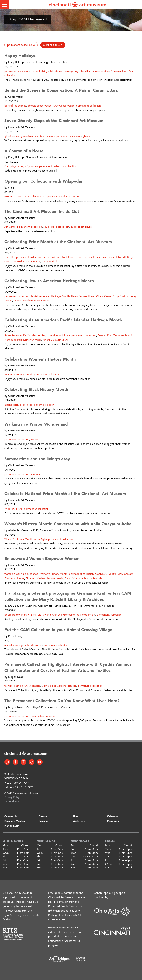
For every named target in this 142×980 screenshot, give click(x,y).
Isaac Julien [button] (108, 257)
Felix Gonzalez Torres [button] (88, 257)
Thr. (5, 857)
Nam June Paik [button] (13, 340)
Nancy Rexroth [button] (93, 578)
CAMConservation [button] (64, 106)
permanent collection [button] (17, 71)
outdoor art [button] (62, 227)
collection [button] (10, 76)
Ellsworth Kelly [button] (124, 257)
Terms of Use (12, 801)
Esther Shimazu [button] (32, 340)
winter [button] (34, 71)
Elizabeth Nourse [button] (14, 578)
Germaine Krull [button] (13, 262)
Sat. (5, 864)
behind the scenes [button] (15, 106)
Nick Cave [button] (68, 257)
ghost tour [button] (27, 136)
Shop (76, 817)
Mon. (6, 846)
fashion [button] (9, 686)
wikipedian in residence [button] (57, 197)
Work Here (79, 821)
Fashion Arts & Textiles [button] (27, 686)
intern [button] (75, 197)
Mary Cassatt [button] (125, 574)
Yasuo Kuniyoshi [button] (122, 335)
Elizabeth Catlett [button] (35, 578)
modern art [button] (89, 615)
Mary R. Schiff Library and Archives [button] (41, 615)
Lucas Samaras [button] (32, 262)
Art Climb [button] (10, 227)
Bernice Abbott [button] (52, 257)
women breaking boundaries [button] (21, 574)
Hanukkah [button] (86, 71)
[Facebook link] (15, 762)
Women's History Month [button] (18, 375)
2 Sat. (110, 864)
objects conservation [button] (40, 106)
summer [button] (35, 474)
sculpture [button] (49, 227)
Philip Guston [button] (120, 296)
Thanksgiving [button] (71, 71)
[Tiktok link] (32, 762)
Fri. (4, 860)
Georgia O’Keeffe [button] (106, 574)
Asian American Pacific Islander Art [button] (25, 335)
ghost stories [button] (12, 136)
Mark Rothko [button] (42, 301)
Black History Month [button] (16, 405)
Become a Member (15, 821)
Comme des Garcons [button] (54, 686)
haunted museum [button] (45, 136)
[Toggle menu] (5, 5)
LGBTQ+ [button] (10, 257)
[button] (21, 45)
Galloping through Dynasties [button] (21, 166)
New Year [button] (128, 71)
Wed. (6, 853)
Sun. (5, 868)
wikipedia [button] (10, 197)
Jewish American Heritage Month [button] (50, 296)
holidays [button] (44, 71)
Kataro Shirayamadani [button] (55, 340)
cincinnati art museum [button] (43, 716)
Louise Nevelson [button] (23, 301)
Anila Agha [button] (40, 539)
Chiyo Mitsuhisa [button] (74, 578)
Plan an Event (12, 826)
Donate (43, 817)
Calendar (44, 821)
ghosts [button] (87, 136)
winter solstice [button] (101, 71)
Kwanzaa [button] (116, 71)
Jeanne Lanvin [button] (55, 578)
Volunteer (112, 817)
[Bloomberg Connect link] (7, 762)
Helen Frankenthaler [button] (83, 296)
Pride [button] (7, 509)
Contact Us (11, 817)
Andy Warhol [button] (49, 262)
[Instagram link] (23, 762)
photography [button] (12, 615)
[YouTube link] (40, 762)
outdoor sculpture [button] (81, 227)
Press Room (114, 821)
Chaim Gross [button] (104, 296)
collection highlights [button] (58, 335)
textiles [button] (72, 686)
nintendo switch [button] (33, 645)
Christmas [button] (56, 71)
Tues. (6, 849)
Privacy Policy (12, 797)
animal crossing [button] (13, 645)
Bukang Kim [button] (105, 335)
